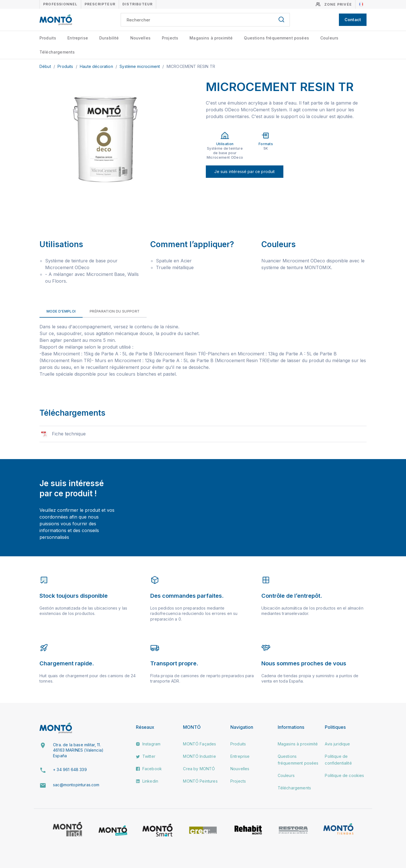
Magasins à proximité (211, 38)
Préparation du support (115, 311)
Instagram (148, 744)
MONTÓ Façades (199, 744)
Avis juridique (337, 744)
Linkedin (147, 781)
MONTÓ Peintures (200, 781)
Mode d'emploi (61, 311)
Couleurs (329, 38)
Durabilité (109, 38)
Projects (170, 38)
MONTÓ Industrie (199, 756)
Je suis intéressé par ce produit (244, 171)
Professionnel (60, 4)
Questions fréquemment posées (276, 38)
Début (46, 66)
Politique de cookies (344, 775)
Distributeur (137, 4)
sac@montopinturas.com (76, 785)
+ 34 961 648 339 (70, 770)
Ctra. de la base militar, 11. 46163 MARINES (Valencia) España (78, 750)
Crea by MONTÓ (199, 769)
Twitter (146, 756)
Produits (48, 38)
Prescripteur (100, 4)
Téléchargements (57, 52)
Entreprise (78, 38)
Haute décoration (97, 66)
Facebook (149, 769)
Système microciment (140, 66)
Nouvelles (140, 38)
